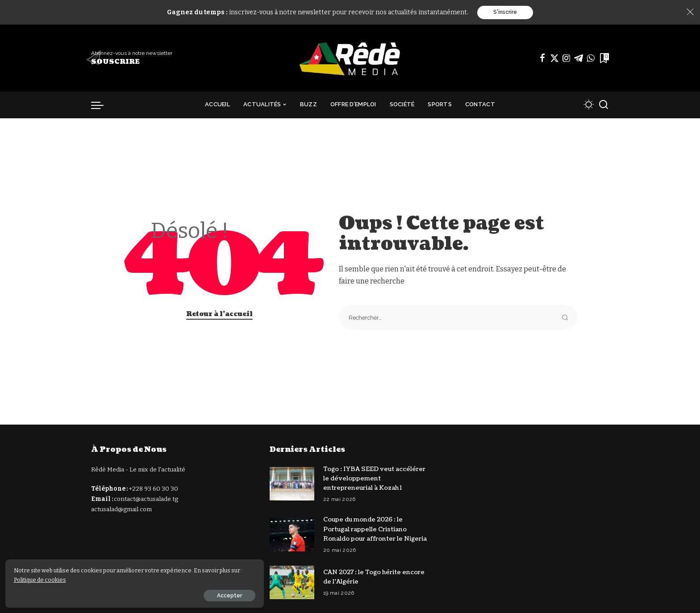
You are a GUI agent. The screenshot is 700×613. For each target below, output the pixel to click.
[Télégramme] (579, 58)
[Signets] (604, 58)
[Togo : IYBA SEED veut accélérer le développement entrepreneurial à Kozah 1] (292, 484)
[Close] (690, 13)
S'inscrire (505, 13)
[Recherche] (604, 105)
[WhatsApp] (591, 58)
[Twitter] (554, 58)
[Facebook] (542, 58)
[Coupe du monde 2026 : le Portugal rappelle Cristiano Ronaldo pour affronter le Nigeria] (292, 540)
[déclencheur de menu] (102, 105)
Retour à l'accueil (219, 315)
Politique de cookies (54, 578)
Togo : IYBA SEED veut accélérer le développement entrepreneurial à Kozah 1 (376, 479)
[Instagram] (567, 58)
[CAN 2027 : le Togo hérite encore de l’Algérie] (292, 592)
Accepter (106, 594)
